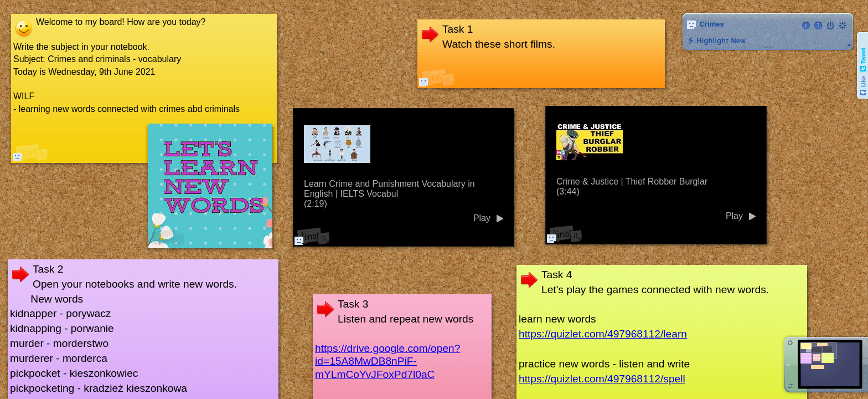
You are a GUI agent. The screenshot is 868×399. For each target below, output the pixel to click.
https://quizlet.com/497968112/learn (603, 334)
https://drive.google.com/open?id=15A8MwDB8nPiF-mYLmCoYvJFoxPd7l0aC (387, 361)
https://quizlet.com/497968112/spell (602, 379)
